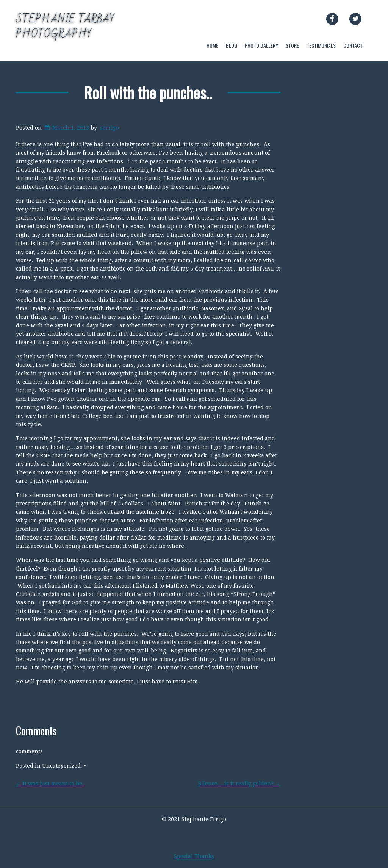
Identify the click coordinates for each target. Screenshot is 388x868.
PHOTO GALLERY (261, 45)
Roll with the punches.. (148, 92)
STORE (292, 45)
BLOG (232, 45)
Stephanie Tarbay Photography (65, 27)
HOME (212, 45)
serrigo (110, 128)
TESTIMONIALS (321, 45)
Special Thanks (194, 856)
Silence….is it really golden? (239, 784)
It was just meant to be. (50, 784)
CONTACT (353, 45)
